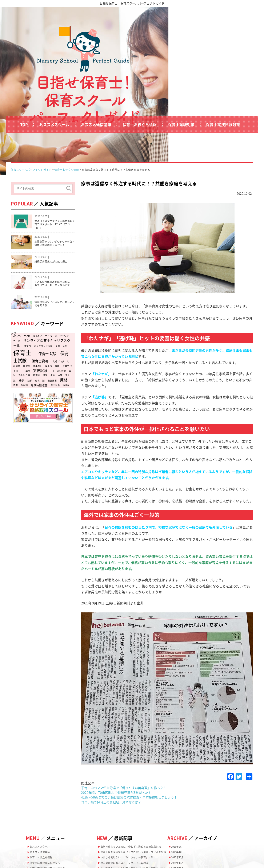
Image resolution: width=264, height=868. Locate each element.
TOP (24, 77)
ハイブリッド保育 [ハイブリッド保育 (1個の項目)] (43, 282)
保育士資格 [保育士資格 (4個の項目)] (40, 297)
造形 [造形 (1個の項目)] (16, 321)
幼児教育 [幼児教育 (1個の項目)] (61, 307)
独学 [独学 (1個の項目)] (30, 317)
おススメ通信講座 (96, 77)
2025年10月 (180, 800)
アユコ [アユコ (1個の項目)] (49, 272)
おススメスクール (54, 77)
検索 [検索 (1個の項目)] (45, 311)
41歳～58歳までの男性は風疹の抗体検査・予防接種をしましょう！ (132, 724)
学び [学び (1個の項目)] (28, 307)
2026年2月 (179, 774)
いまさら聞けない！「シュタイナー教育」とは (132, 794)
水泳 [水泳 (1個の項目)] (53, 311)
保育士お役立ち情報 (140, 77)
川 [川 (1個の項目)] (53, 307)
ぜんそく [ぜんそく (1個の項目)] (38, 272)
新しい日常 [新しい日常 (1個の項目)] (24, 311)
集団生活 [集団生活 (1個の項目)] (55, 321)
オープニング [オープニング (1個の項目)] (62, 272)
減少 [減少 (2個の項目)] (21, 317)
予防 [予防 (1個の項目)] (58, 282)
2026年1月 (179, 781)
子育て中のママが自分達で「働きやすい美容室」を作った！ (127, 715)
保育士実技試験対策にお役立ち (51, 800)
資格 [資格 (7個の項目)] (64, 316)
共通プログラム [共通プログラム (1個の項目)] (61, 298)
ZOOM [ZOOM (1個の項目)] (27, 272)
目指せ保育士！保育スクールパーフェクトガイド (132, 3)
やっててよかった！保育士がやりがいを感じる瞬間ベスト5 (133, 809)
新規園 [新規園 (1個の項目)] (37, 311)
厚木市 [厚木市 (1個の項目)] (49, 302)
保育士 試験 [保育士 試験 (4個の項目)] (47, 290)
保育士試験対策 (181, 77)
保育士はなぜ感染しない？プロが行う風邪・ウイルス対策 (133, 786)
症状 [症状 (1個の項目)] (37, 317)
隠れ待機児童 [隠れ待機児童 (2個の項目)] (39, 321)
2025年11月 (180, 794)
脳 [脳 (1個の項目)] (43, 317)
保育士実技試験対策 (223, 77)
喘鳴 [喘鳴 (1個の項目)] (57, 302)
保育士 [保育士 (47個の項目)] (22, 289)
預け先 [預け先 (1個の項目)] (66, 321)
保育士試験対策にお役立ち (48, 794)
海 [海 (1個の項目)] (14, 317)
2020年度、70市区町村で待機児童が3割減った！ (118, 720)
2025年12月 (180, 787)
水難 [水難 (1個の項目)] (60, 311)
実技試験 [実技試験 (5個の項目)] (40, 307)
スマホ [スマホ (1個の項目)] (27, 282)
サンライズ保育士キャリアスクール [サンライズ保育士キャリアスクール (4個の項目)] (42, 279)
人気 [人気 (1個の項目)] (65, 282)
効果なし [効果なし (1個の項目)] (38, 302)
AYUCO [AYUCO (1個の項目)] (17, 272)
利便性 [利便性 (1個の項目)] (17, 302)
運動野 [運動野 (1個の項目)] (24, 321)
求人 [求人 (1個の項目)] (68, 311)
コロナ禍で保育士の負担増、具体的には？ (113, 729)
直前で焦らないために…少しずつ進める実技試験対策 (133, 776)
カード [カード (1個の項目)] (17, 277)
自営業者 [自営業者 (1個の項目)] (52, 317)
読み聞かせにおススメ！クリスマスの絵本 (129, 801)
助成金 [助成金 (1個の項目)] (27, 302)
